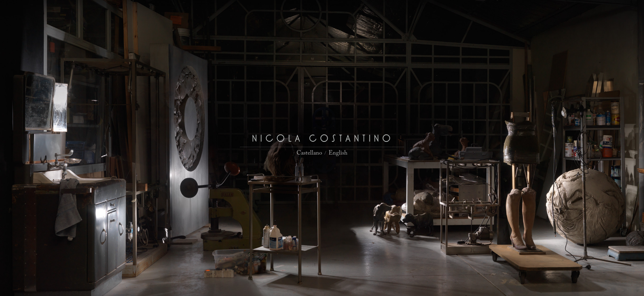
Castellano (309, 153)
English (338, 153)
